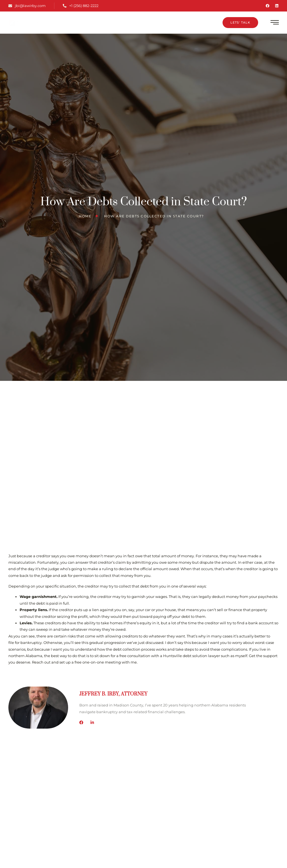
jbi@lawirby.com (27, 6)
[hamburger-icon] (275, 23)
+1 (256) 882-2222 (81, 6)
